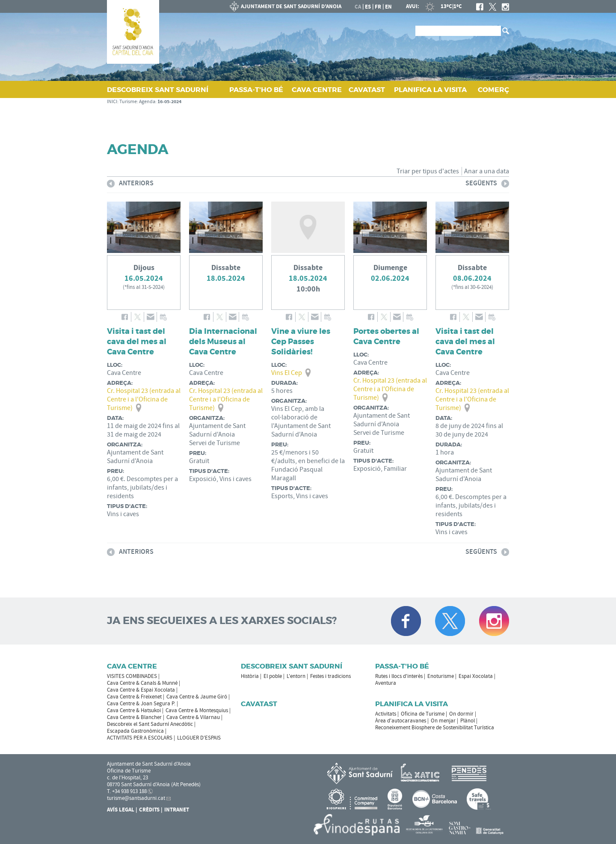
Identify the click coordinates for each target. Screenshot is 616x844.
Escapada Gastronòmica (135, 731)
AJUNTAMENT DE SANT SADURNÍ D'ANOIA (286, 6)
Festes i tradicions (330, 676)
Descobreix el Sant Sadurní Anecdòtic (150, 724)
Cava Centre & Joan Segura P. (141, 704)
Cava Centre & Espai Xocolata (141, 690)
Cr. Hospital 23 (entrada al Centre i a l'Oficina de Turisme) (144, 399)
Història (250, 676)
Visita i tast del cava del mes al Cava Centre (137, 342)
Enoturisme (441, 676)
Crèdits (149, 810)
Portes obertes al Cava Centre (386, 336)
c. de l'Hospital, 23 (127, 778)
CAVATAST (367, 90)
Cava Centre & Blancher (134, 717)
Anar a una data (487, 171)
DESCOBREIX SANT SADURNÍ (158, 90)
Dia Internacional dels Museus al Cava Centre (223, 342)
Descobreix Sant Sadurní (292, 666)
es (368, 7)
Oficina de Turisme (423, 714)
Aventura (386, 683)
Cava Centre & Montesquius (197, 710)
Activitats (386, 714)
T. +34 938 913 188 (127, 791)
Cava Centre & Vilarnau (193, 717)
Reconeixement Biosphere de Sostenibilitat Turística (435, 728)
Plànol (468, 721)
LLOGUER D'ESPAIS (199, 738)
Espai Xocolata (476, 676)
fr (378, 7)
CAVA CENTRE (317, 90)
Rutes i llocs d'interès (399, 676)
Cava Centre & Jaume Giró (197, 697)
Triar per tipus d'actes (428, 171)
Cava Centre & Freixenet (134, 697)
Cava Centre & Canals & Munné (142, 683)
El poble (273, 676)
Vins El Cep (287, 373)
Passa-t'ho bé (402, 666)
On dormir (461, 714)
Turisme (128, 102)
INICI (112, 102)
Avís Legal (121, 810)
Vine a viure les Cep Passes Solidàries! (301, 342)
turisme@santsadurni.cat (136, 798)
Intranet (177, 810)
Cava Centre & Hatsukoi (134, 710)
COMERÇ (493, 90)
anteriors (130, 185)
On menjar (443, 721)
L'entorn (296, 676)
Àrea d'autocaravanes (401, 721)
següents (487, 185)
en (388, 7)
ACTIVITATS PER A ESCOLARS (140, 738)
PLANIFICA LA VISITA (430, 90)
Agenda (147, 102)
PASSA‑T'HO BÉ (256, 90)
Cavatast (259, 704)
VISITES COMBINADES (132, 676)
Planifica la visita (412, 704)
